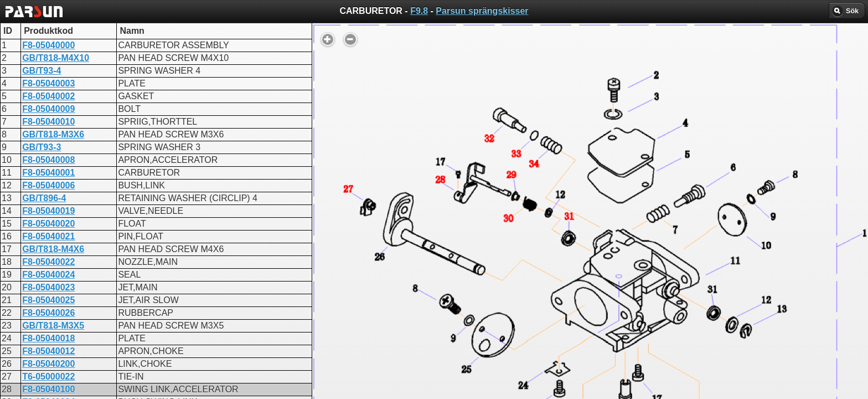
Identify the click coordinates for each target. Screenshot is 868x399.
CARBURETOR (334, 267)
